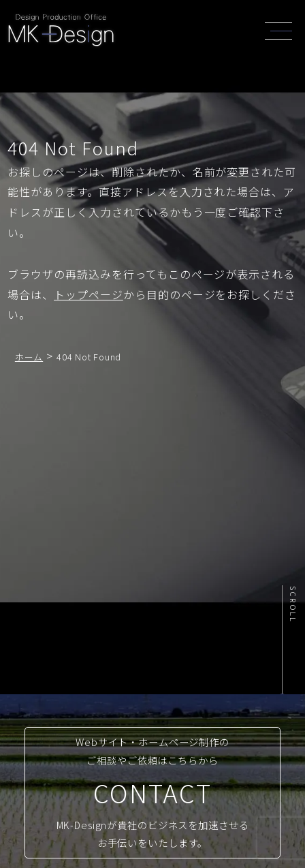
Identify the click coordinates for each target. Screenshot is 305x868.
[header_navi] (282, 29)
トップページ (89, 294)
